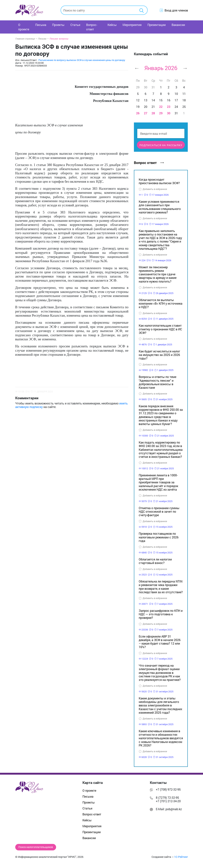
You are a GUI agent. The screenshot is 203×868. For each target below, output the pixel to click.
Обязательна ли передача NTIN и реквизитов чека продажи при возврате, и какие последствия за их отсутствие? (161, 587)
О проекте (24, 27)
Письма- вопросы (59, 39)
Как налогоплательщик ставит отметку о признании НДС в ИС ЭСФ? (160, 329)
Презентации (157, 25)
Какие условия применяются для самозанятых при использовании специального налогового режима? (160, 207)
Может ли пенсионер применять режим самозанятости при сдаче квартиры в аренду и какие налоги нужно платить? (158, 274)
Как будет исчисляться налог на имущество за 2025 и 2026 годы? (159, 355)
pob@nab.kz (174, 809)
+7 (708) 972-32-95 (168, 789)
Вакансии (178, 25)
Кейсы (112, 25)
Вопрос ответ (149, 163)
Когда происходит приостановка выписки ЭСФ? (159, 181)
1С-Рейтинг (181, 857)
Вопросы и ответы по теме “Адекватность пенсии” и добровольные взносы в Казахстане (157, 382)
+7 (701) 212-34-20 (168, 801)
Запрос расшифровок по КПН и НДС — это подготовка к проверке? (161, 614)
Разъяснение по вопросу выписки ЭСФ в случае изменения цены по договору (82, 60)
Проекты (58, 25)
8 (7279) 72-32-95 (167, 798)
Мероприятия (132, 25)
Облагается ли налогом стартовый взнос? (155, 561)
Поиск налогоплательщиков (36, 847)
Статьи (75, 25)
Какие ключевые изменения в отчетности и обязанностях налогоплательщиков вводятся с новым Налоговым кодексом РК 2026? (161, 738)
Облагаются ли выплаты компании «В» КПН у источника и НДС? (161, 303)
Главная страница (26, 39)
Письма (41, 25)
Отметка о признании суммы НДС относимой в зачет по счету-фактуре (159, 511)
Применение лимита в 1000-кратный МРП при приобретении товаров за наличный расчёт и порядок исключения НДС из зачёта (158, 482)
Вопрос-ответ (92, 27)
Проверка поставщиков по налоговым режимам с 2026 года (159, 537)
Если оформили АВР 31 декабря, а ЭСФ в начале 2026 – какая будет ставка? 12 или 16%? (160, 642)
